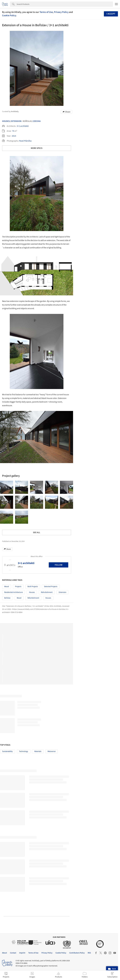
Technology (24, 751)
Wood (7, 587)
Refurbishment (47, 592)
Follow (59, 565)
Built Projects (33, 587)
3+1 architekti (23, 126)
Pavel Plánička (25, 141)
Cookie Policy (9, 15)
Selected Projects (51, 587)
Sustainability (7, 751)
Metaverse (52, 751)
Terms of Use (46, 12)
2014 (14, 136)
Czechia (37, 121)
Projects (18, 587)
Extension (16, 121)
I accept (111, 14)
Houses (6, 121)
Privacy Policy (61, 12)
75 (13, 131)
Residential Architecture (14, 592)
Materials (38, 751)
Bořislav (7, 598)
